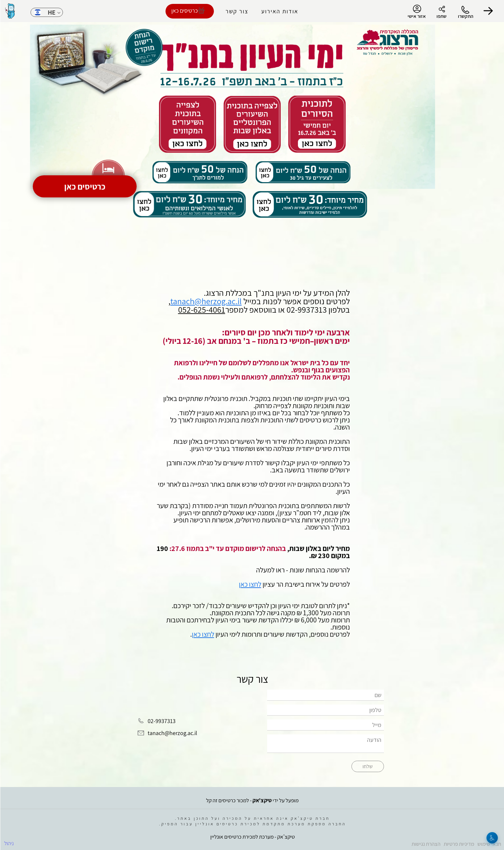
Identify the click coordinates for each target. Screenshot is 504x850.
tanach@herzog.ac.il (206, 301)
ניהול (9, 843)
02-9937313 (161, 721)
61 (221, 309)
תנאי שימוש (489, 844)
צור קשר (237, 11)
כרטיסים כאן (85, 186)
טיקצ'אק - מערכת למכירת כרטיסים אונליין (252, 837)
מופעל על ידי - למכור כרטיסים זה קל (252, 800)
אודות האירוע (279, 11)
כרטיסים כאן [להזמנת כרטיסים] (184, 11)
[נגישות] (492, 838)
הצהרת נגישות (426, 844)
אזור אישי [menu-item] (416, 12)
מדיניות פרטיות (459, 844)
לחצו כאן (250, 584)
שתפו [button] (441, 16)
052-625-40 (197, 309)
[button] (488, 11)
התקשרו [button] (465, 16)
